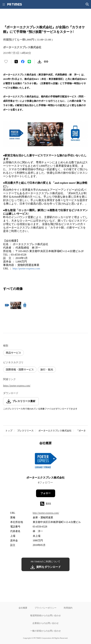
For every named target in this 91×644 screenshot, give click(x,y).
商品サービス (13, 353)
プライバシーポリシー (45, 608)
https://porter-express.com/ (17, 386)
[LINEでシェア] (29, 62)
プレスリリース (25, 431)
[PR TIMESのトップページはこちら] (15, 4)
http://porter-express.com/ (46, 513)
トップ (9, 431)
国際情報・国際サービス (20, 370)
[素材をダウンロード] (39, 62)
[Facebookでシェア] (23, 62)
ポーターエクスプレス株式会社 (55, 431)
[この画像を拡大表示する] (16, 305)
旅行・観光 (47, 370)
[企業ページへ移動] (46, 462)
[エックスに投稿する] (16, 62)
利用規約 (68, 608)
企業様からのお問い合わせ (45, 623)
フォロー (45, 493)
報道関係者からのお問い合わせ (45, 615)
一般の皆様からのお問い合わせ (45, 631)
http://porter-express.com (26, 268)
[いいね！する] (6, 62)
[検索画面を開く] (87, 4)
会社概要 (23, 608)
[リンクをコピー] (46, 62)
